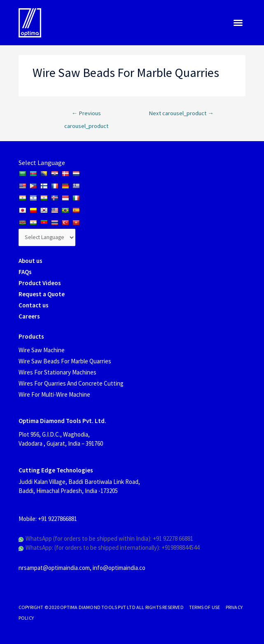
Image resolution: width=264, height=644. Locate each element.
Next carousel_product (181, 113)
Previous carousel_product (86, 115)
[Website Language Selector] (47, 237)
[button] (238, 23)
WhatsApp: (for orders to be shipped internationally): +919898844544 (112, 548)
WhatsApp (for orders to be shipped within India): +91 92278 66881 (109, 538)
